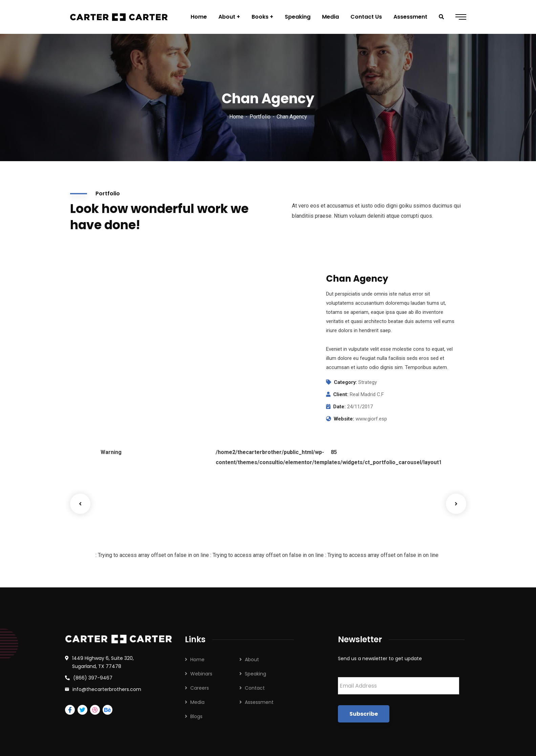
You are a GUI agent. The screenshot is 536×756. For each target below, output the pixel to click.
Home (236, 117)
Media (197, 702)
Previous (80, 504)
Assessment (259, 702)
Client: (341, 394)
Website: (344, 419)
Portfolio (260, 117)
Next (456, 504)
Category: (345, 382)
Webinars (201, 674)
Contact (255, 688)
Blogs (196, 716)
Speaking (255, 674)
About (252, 660)
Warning (111, 452)
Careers (200, 688)
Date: (339, 407)
